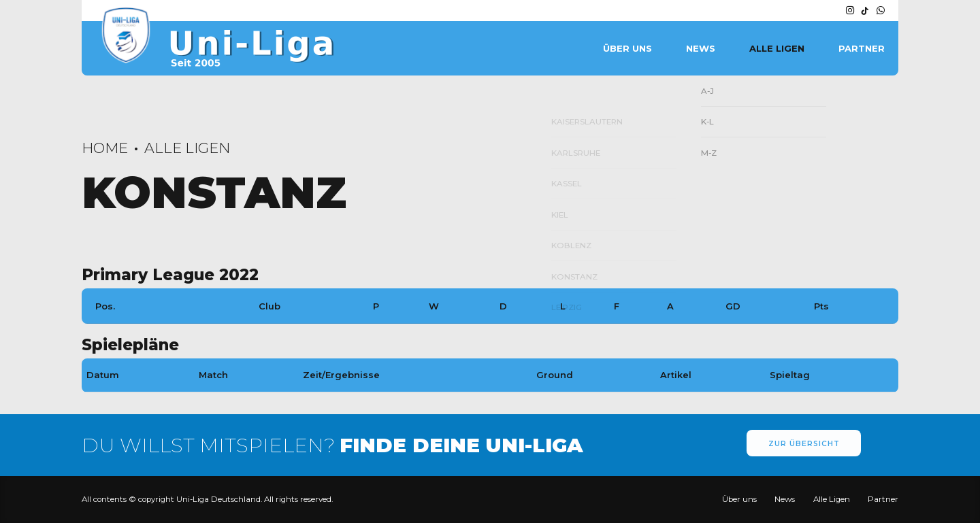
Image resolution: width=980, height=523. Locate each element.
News (701, 48)
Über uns (627, 48)
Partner (862, 48)
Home (105, 148)
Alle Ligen (777, 48)
